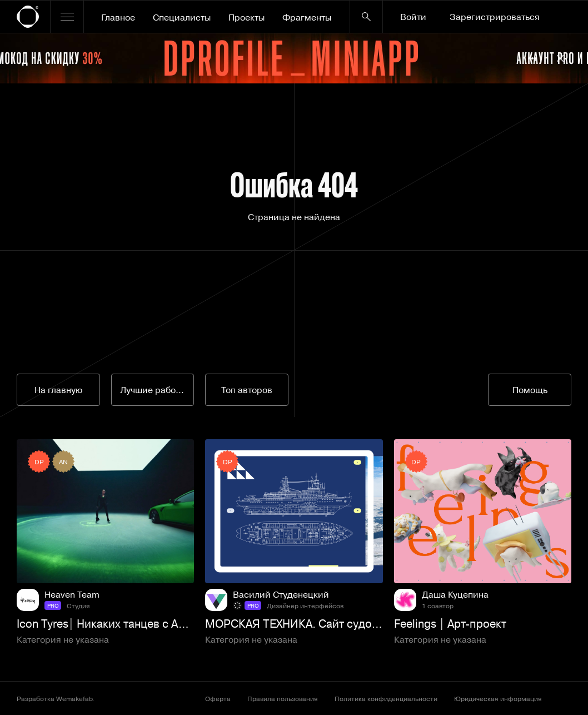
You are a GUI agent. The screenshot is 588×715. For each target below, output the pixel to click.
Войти (413, 17)
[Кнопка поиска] (366, 17)
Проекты (246, 17)
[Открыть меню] (67, 17)
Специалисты (182, 17)
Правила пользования (283, 698)
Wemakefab (74, 698)
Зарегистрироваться (495, 17)
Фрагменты (307, 17)
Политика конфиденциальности (386, 698)
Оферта (218, 698)
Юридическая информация (498, 698)
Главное (118, 17)
